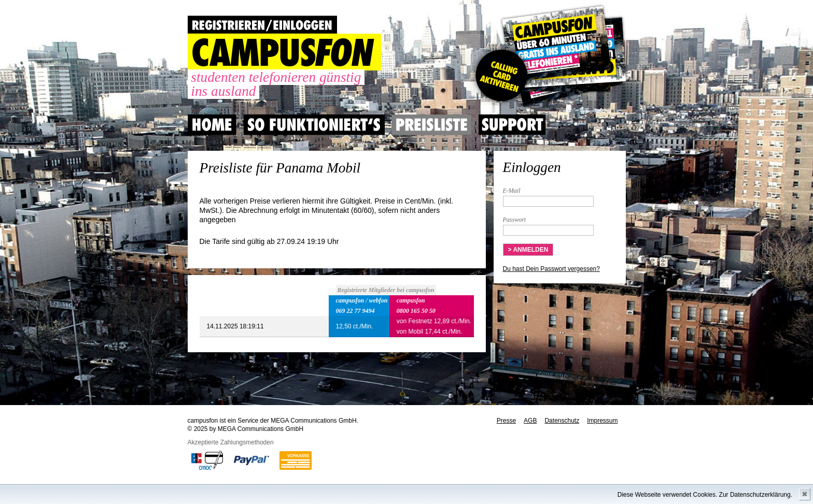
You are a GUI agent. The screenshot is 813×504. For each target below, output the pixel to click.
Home (212, 125)
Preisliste (432, 125)
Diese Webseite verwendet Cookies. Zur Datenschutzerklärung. (705, 495)
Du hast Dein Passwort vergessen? (551, 269)
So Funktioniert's (314, 125)
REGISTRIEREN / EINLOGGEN (262, 25)
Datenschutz (562, 421)
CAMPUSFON (284, 52)
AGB (530, 421)
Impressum (602, 421)
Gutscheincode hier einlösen (549, 57)
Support (512, 125)
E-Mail (512, 191)
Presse (506, 421)
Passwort (515, 220)
